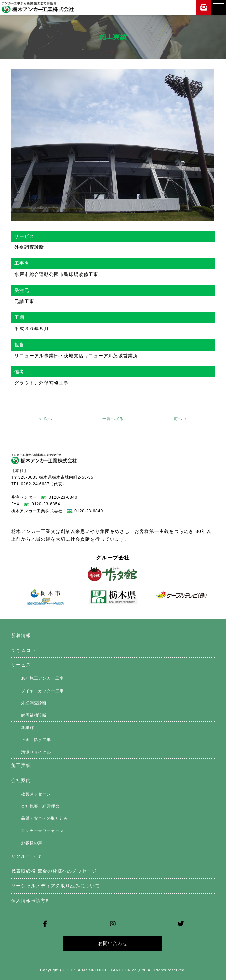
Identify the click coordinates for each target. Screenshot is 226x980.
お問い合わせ (113, 943)
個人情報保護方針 (31, 900)
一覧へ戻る (113, 419)
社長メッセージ (36, 794)
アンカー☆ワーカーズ (42, 831)
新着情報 (21, 635)
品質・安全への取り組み (45, 818)
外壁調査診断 (34, 703)
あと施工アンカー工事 (42, 678)
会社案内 (21, 780)
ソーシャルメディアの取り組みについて (56, 886)
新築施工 (30, 728)
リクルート (26, 856)
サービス (21, 665)
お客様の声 (32, 843)
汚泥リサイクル (36, 752)
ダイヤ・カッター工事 (42, 691)
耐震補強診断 (34, 715)
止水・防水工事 (36, 740)
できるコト (24, 650)
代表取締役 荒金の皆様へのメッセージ (54, 871)
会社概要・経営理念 (40, 806)
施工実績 (21, 765)
